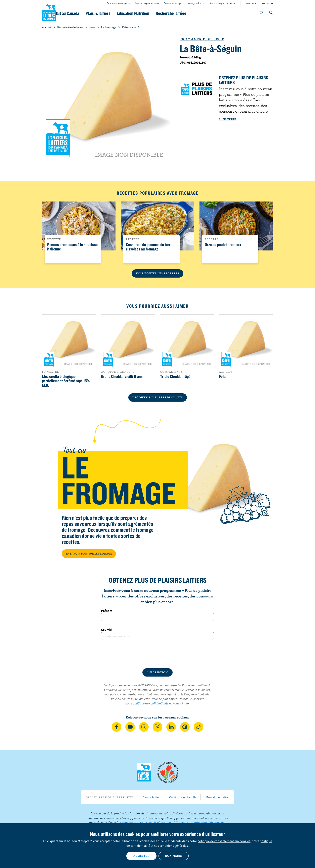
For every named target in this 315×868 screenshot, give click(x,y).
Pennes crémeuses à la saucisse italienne (72, 247)
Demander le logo (173, 3)
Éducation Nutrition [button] (157, 13)
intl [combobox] (268, 3)
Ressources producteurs (147, 3)
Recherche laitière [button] (199, 13)
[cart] (261, 13)
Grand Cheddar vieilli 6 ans (122, 376)
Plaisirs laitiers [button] (118, 13)
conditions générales (174, 846)
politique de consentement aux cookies (224, 841)
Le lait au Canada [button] (81, 13)
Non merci (174, 856)
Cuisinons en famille (183, 797)
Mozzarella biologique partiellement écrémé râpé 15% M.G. (66, 381)
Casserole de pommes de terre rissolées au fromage (149, 247)
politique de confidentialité (151, 703)
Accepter (141, 856)
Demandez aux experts (118, 3)
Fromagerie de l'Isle (202, 39)
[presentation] (157, 654)
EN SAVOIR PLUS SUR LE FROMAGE (89, 554)
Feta (222, 376)
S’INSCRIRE (230, 119)
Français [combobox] (250, 3)
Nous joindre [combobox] (194, 3)
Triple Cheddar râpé (175, 376)
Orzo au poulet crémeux (223, 245)
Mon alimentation (218, 797)
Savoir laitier (151, 797)
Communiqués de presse (223, 3)
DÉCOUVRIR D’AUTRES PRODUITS (158, 397)
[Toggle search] (271, 13)
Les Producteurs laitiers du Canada (49, 12)
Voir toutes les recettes (157, 273)
